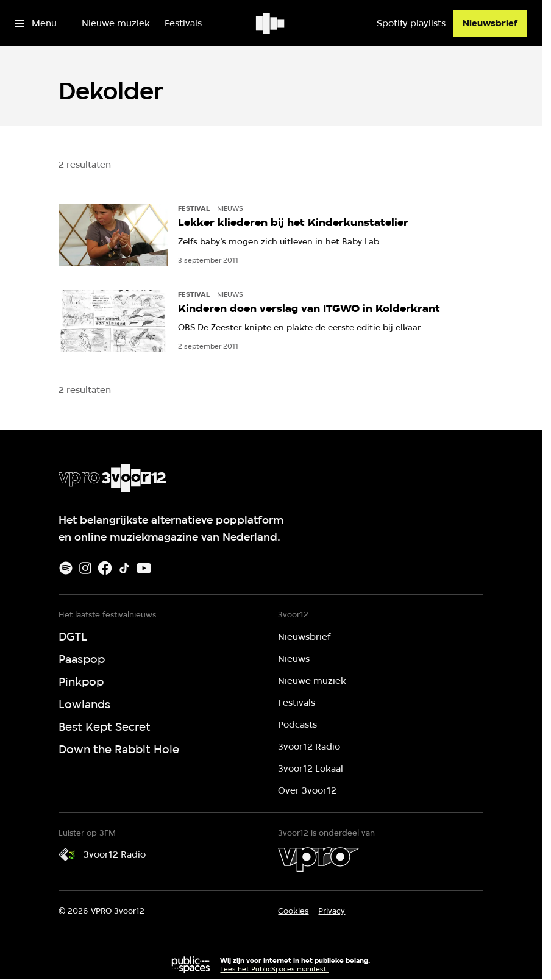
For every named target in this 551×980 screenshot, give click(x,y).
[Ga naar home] (271, 23)
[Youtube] (144, 568)
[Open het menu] (36, 23)
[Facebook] (105, 568)
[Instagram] (85, 568)
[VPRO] (318, 859)
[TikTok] (124, 568)
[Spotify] (66, 568)
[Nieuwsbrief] (490, 23)
